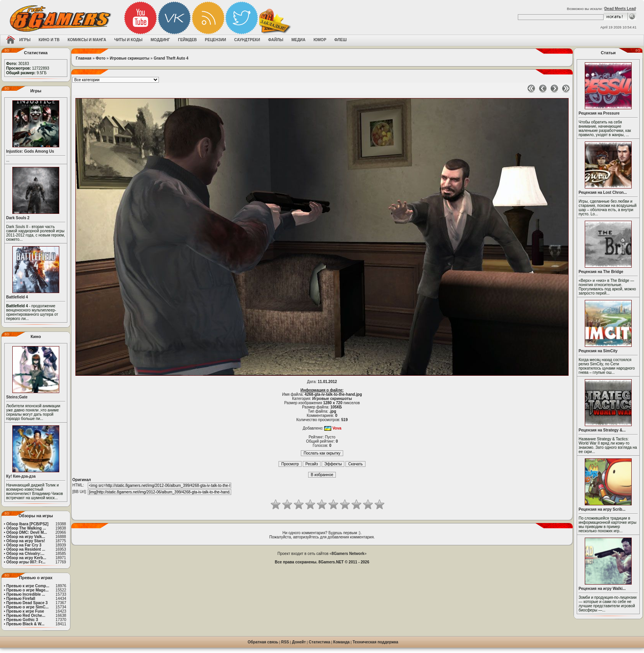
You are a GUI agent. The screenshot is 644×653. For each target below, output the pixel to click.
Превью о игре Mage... (27, 590)
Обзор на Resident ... (26, 549)
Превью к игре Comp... (28, 586)
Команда (341, 642)
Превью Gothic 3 (22, 620)
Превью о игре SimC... (27, 607)
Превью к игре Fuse (25, 611)
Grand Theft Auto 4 (171, 58)
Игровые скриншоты (129, 58)
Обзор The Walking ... (26, 528)
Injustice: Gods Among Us (30, 151)
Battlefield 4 (17, 297)
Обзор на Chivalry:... (25, 554)
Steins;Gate (17, 397)
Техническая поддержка (376, 642)
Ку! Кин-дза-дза (21, 476)
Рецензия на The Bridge (601, 272)
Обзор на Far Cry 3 (24, 545)
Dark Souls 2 (18, 218)
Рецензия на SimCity (598, 351)
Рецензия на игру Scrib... (602, 509)
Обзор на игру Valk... (26, 537)
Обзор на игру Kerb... (26, 558)
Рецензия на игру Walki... (602, 589)
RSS (285, 642)
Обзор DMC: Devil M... (27, 532)
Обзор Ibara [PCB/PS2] (27, 524)
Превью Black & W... (25, 624)
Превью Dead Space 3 (27, 603)
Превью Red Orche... (26, 616)
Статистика (320, 642)
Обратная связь (263, 642)
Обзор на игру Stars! (26, 541)
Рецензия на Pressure (599, 113)
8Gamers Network (348, 554)
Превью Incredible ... (26, 594)
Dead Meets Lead (620, 9)
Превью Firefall (21, 599)
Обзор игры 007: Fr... (26, 562)
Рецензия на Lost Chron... (603, 192)
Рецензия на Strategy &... (602, 430)
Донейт (299, 642)
